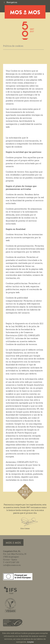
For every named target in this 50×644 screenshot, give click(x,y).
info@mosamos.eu (12, 565)
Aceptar (30, 642)
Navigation (12, 2)
